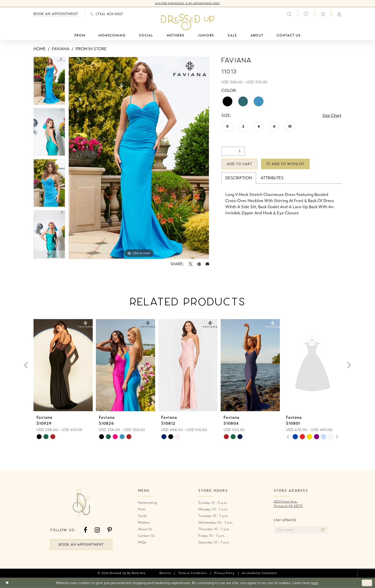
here (315, 583)
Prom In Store (91, 49)
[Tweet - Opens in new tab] (191, 264)
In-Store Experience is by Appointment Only (187, 3)
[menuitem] (56, 14)
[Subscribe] (323, 530)
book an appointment (81, 545)
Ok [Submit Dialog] (367, 583)
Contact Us (146, 536)
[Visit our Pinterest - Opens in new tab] (110, 530)
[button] (323, 14)
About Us (145, 529)
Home (40, 49)
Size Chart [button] (332, 115)
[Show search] (289, 14)
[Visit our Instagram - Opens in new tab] (97, 530)
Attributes (272, 178)
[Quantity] (233, 151)
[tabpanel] (49, 82)
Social (142, 516)
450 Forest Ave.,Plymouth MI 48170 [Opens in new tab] (288, 504)
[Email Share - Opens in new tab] (207, 264)
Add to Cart (240, 164)
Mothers (144, 522)
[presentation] (63, 365)
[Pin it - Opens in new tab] (199, 264)
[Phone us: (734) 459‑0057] (107, 14)
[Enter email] (301, 530)
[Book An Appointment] (56, 14)
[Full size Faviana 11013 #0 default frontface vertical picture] (139, 158)
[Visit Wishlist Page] (306, 14)
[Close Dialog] (7, 583)
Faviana (61, 49)
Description (239, 178)
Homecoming (148, 503)
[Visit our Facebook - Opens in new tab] (85, 530)
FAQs (142, 542)
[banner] (187, 22)
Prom (142, 509)
